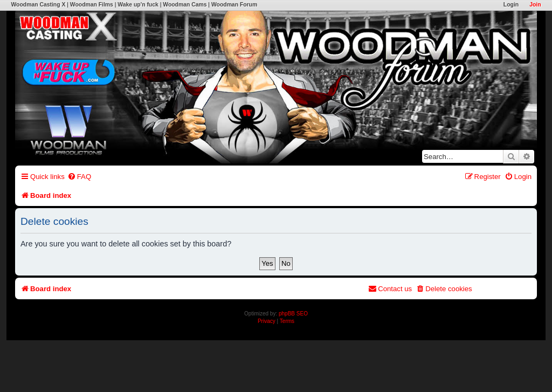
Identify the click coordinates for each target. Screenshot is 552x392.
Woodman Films (92, 5)
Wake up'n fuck (138, 5)
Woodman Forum (234, 5)
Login (511, 5)
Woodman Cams (185, 5)
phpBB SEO (293, 314)
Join (535, 5)
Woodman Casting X (38, 5)
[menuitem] (79, 177)
